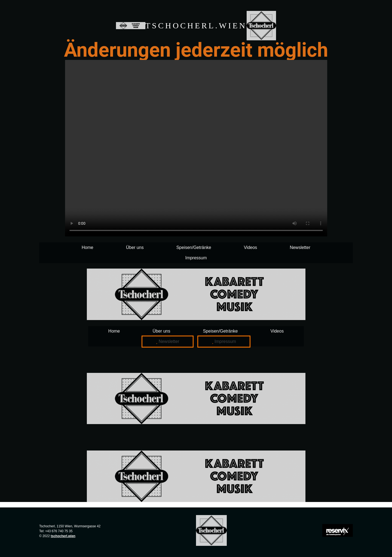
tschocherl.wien (63, 536)
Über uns (135, 247)
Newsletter (300, 247)
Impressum (196, 258)
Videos (251, 247)
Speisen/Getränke (194, 247)
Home (88, 247)
